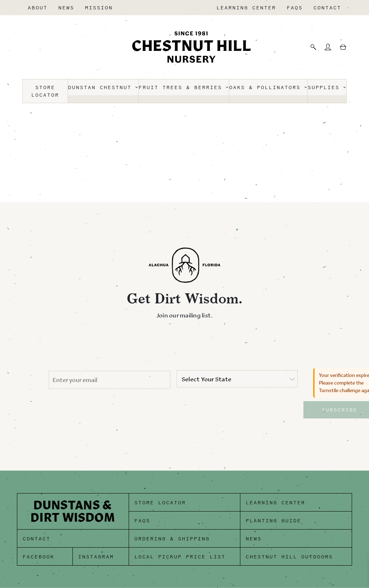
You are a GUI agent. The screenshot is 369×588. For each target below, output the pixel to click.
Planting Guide (274, 521)
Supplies (327, 87)
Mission (99, 8)
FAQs (295, 8)
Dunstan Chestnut (103, 87)
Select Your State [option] (206, 379)
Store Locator (45, 91)
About (38, 8)
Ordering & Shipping (172, 539)
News (66, 8)
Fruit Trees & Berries (184, 87)
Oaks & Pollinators (268, 87)
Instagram (96, 557)
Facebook (39, 557)
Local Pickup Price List (180, 557)
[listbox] (237, 379)
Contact (327, 8)
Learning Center (246, 8)
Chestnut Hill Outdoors (289, 557)
